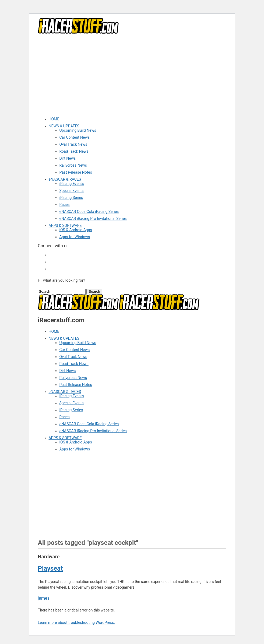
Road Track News (74, 151)
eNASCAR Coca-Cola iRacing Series (89, 212)
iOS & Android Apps (76, 230)
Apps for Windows (75, 237)
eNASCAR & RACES (65, 179)
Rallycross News (73, 165)
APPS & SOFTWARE (65, 226)
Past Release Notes (76, 172)
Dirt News (68, 158)
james (44, 598)
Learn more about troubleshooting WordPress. (77, 622)
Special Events (72, 191)
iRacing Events (72, 184)
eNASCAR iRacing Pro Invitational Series (93, 219)
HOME (54, 119)
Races (65, 205)
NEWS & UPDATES (64, 126)
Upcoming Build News (78, 130)
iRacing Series (71, 198)
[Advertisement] (132, 75)
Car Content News (75, 137)
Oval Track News (73, 144)
